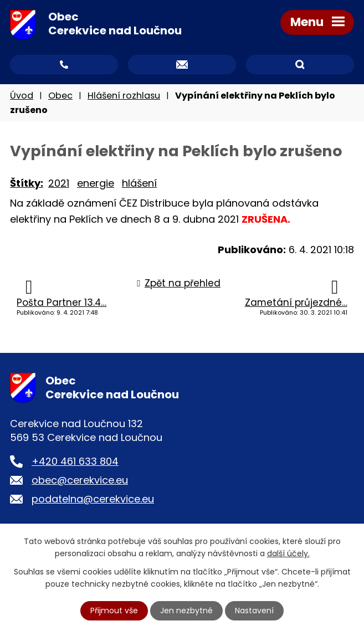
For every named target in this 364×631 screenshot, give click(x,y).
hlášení (139, 183)
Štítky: (27, 183)
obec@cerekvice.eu (80, 480)
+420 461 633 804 (75, 461)
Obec (60, 96)
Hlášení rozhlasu (124, 96)
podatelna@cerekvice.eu (93, 499)
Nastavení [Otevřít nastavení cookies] (254, 611)
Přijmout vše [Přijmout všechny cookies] (114, 611)
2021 (59, 183)
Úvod (22, 96)
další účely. (288, 553)
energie (96, 183)
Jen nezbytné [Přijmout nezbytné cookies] (186, 611)
